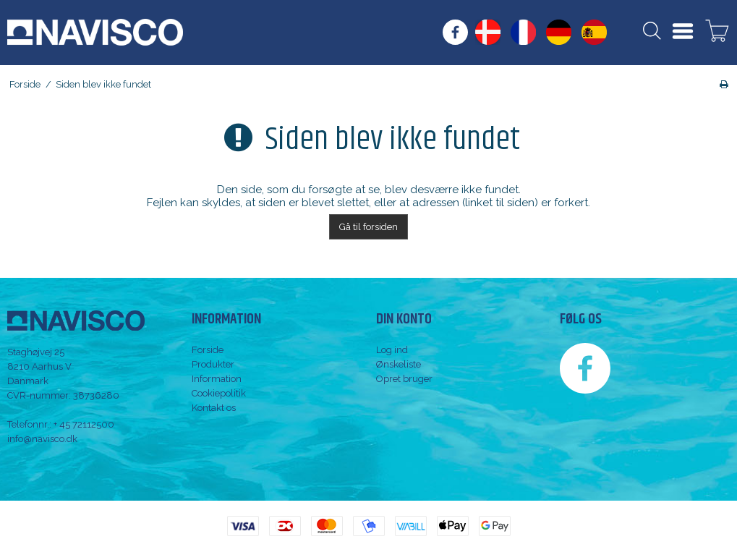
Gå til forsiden (368, 227)
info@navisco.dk (42, 439)
